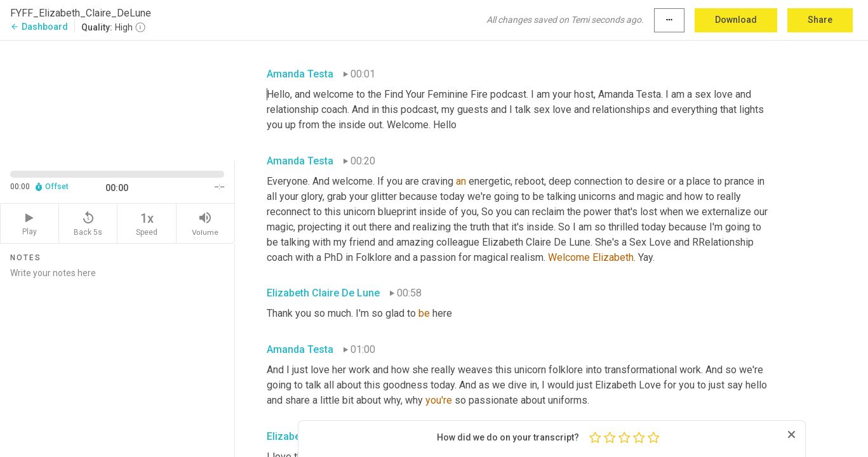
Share (820, 20)
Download (736, 20)
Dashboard (39, 27)
